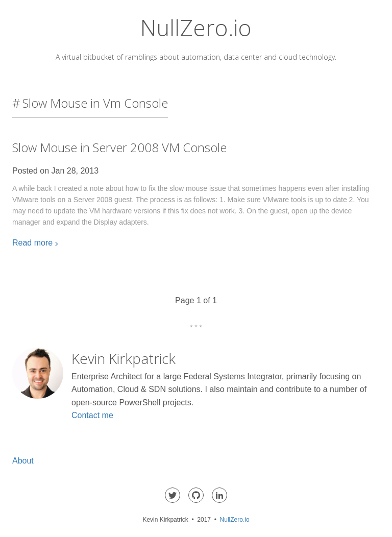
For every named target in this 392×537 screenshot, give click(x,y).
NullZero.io (196, 28)
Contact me (92, 415)
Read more (32, 243)
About (23, 461)
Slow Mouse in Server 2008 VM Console (119, 147)
